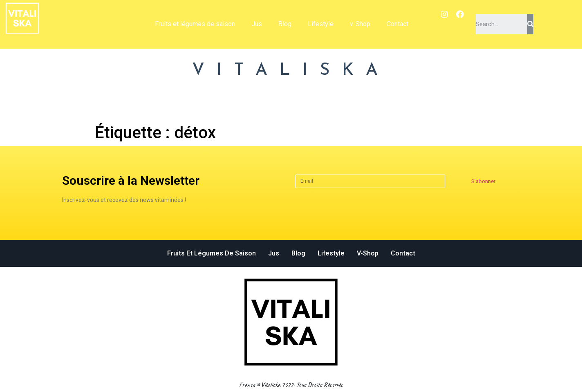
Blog (285, 24)
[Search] (530, 24)
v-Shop (360, 24)
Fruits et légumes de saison (195, 24)
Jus (257, 24)
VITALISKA (291, 71)
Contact (397, 24)
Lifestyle (321, 24)
